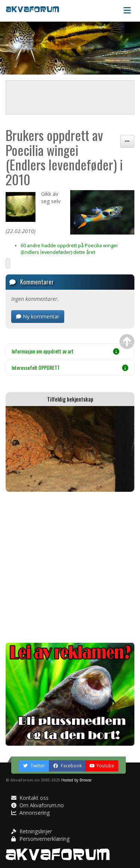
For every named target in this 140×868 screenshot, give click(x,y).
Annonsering (30, 813)
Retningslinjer (32, 831)
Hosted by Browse (76, 780)
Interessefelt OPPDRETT (70, 367)
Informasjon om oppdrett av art (66, 351)
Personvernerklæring (40, 839)
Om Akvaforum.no (38, 805)
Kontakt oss (30, 798)
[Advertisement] (70, 567)
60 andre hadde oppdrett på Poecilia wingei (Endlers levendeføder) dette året (69, 249)
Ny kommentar (38, 316)
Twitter (34, 766)
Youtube (102, 766)
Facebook (67, 766)
